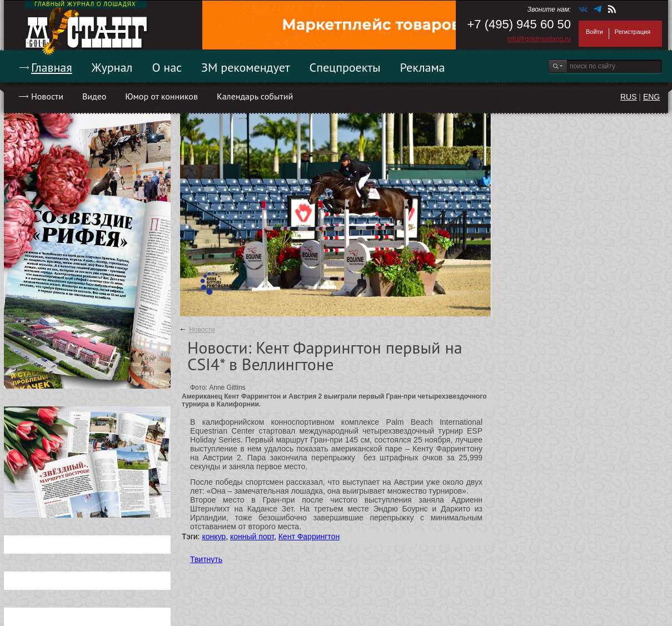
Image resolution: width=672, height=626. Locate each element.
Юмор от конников (161, 96)
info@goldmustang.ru (539, 39)
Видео (94, 96)
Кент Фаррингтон (309, 536)
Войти (594, 32)
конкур (214, 536)
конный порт (252, 536)
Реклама (423, 67)
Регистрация (633, 32)
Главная (52, 67)
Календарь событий (255, 96)
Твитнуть (206, 559)
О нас (167, 67)
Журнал (112, 67)
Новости (47, 96)
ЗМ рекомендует (246, 67)
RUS (629, 97)
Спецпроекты (345, 67)
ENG (651, 97)
